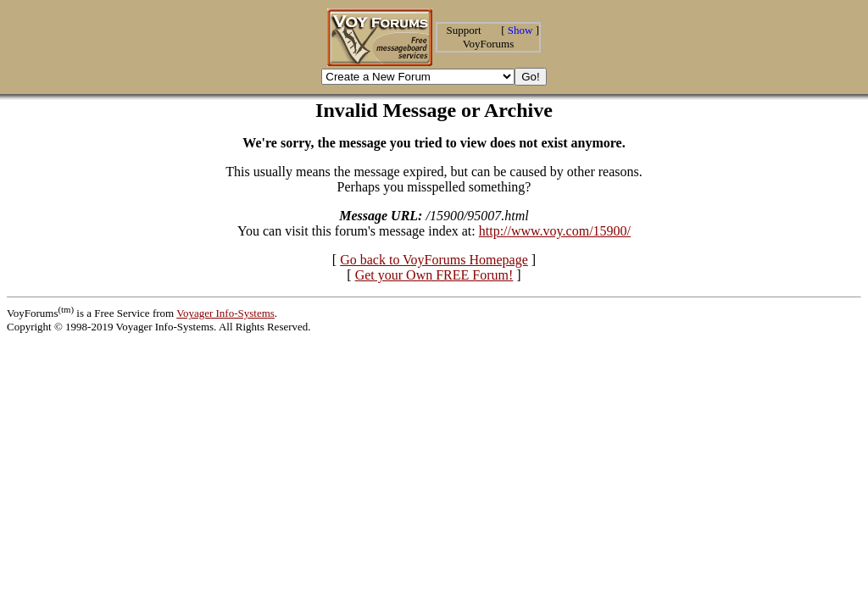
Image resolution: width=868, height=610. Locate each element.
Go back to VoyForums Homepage (434, 260)
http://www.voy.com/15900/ (555, 231)
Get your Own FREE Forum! (434, 275)
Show (520, 30)
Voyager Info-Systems (225, 313)
